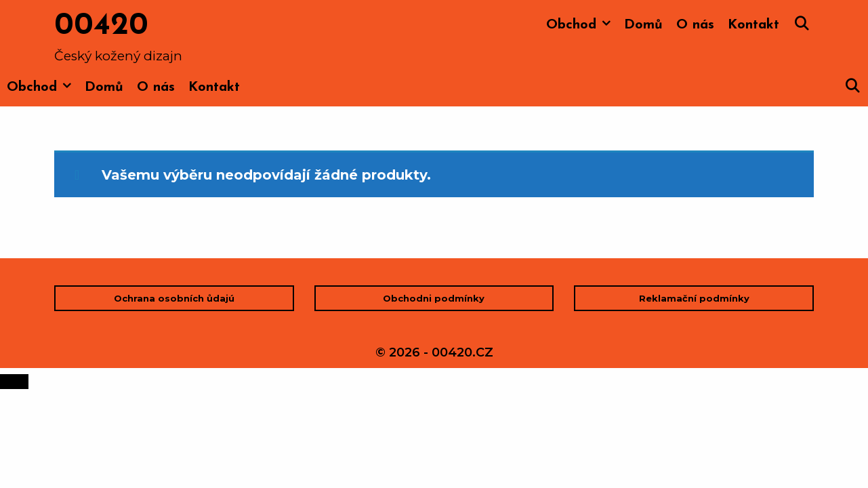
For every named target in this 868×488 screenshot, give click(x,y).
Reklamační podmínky (694, 298)
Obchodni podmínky (434, 298)
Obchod (582, 25)
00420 (101, 26)
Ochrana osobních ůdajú (174, 298)
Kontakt (753, 25)
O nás (695, 25)
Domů (643, 25)
